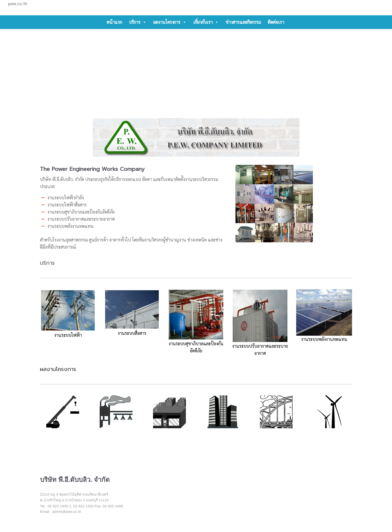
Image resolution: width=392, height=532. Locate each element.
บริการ (138, 22)
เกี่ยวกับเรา (206, 22)
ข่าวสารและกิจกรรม (243, 22)
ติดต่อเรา (276, 22)
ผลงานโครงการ (170, 22)
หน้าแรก (114, 22)
